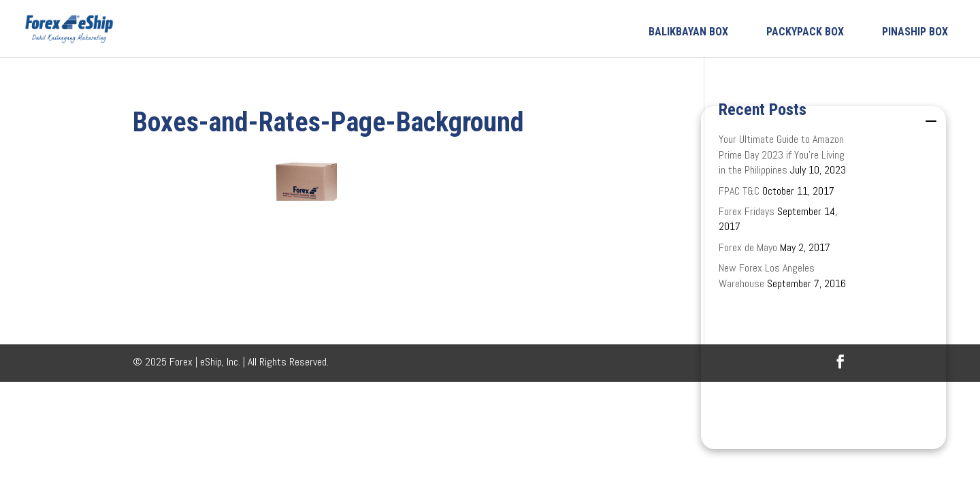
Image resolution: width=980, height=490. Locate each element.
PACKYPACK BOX (805, 32)
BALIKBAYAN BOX (688, 32)
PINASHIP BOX (915, 32)
